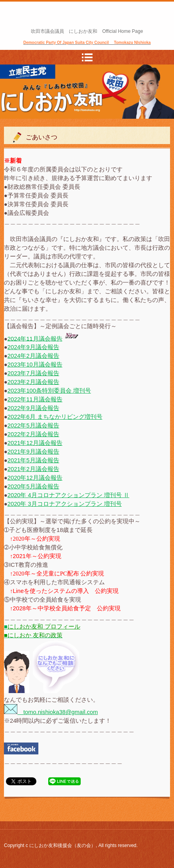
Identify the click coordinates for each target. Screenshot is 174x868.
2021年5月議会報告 (33, 460)
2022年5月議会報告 (33, 425)
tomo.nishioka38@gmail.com (51, 712)
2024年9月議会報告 (33, 347)
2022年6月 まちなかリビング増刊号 (55, 417)
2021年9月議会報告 (33, 452)
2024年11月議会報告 (35, 338)
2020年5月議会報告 (33, 486)
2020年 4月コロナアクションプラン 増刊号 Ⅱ (68, 495)
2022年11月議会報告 (35, 399)
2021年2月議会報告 (33, 469)
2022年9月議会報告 (33, 408)
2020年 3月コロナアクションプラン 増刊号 (65, 504)
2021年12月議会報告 (35, 443)
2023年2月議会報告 (33, 382)
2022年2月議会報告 (33, 434)
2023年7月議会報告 (33, 373)
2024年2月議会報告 (33, 356)
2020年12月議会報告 (35, 478)
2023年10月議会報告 (35, 365)
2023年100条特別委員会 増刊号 (49, 391)
